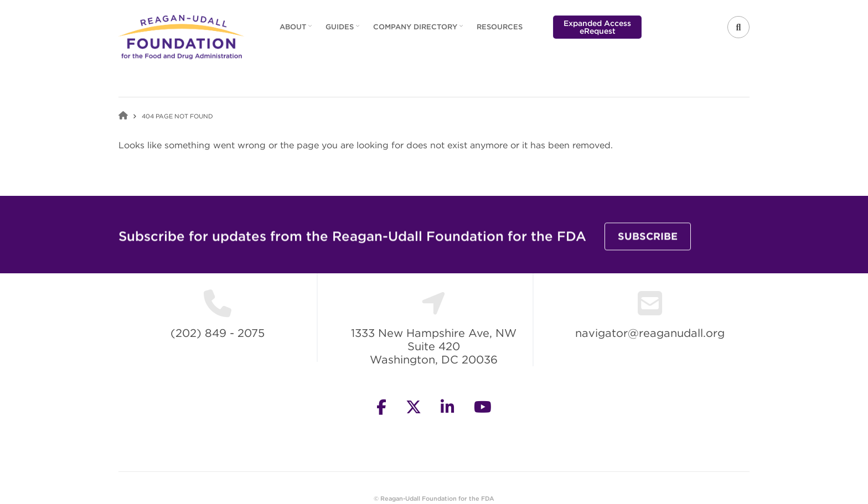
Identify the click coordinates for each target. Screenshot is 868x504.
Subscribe (648, 243)
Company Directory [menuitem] (419, 30)
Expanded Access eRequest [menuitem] (597, 27)
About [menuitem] (297, 30)
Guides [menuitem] (344, 30)
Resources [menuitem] (500, 27)
